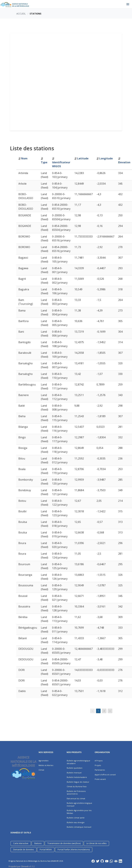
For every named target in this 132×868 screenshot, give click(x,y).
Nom (24, 158)
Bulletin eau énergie (76, 822)
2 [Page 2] (104, 711)
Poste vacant (100, 779)
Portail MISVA (46, 850)
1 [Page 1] (98, 711)
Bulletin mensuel (74, 773)
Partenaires (100, 770)
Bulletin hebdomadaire (77, 777)
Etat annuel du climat (76, 798)
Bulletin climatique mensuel (79, 827)
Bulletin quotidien (75, 768)
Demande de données (24, 850)
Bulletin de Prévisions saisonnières (76, 793)
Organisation (102, 752)
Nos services (46, 752)
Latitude (83, 158)
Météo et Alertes (46, 765)
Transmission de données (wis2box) (64, 843)
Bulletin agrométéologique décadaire (78, 762)
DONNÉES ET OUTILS (21, 833)
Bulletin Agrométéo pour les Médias (79, 812)
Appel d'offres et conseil (105, 775)
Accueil (21, 14)
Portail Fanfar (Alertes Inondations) (74, 850)
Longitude (106, 158)
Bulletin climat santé (76, 818)
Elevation (124, 162)
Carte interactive (21, 843)
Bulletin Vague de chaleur (78, 782)
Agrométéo (44, 761)
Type (44, 162)
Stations (38, 843)
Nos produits (74, 752)
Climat (41, 770)
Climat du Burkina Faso (77, 786)
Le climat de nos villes (96, 843)
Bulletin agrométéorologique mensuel (79, 804)
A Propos (99, 761)
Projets (98, 765)
